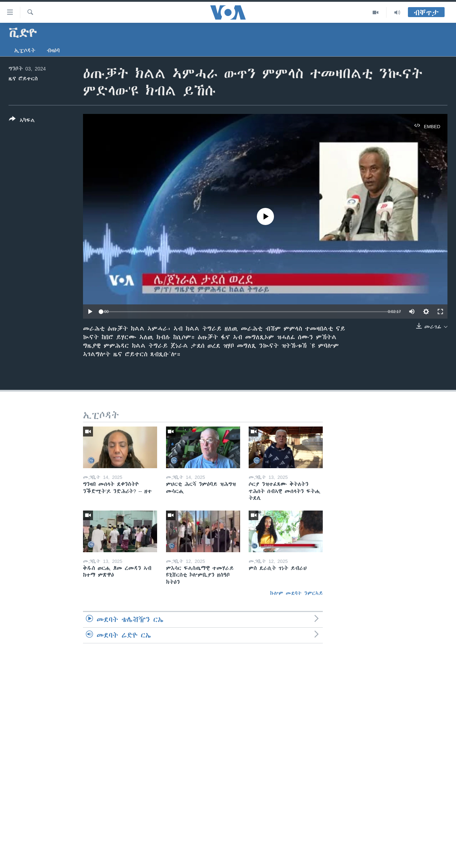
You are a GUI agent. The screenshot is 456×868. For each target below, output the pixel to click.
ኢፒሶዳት (25, 51)
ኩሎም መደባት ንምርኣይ (296, 593)
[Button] (22, 121)
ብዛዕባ (53, 51)
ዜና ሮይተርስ (23, 79)
